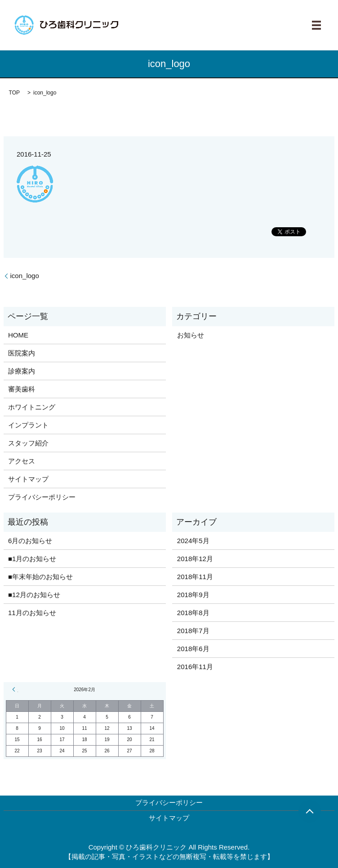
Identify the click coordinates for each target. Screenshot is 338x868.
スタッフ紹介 (28, 443)
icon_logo (25, 276)
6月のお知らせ (30, 541)
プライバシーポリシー (42, 497)
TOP (14, 93)
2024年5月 (193, 541)
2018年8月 (193, 613)
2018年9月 (193, 595)
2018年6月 (193, 649)
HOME (18, 335)
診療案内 (22, 371)
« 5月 (15, 689)
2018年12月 (195, 559)
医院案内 (22, 353)
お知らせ (191, 335)
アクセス (22, 461)
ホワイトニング (32, 407)
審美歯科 (22, 389)
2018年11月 (195, 577)
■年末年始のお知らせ (40, 577)
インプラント (28, 425)
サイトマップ (28, 479)
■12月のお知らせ (34, 595)
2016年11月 (195, 667)
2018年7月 (193, 631)
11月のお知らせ (32, 613)
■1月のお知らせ (32, 559)
